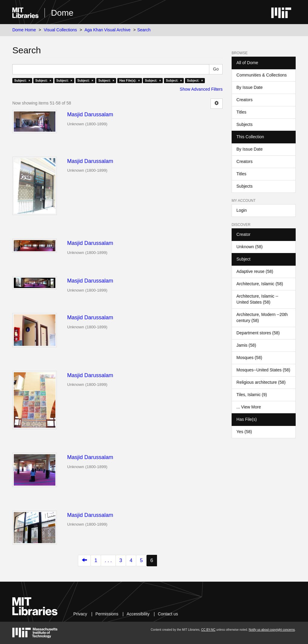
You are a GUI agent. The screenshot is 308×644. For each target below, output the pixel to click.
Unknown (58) (249, 247)
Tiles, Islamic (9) (252, 395)
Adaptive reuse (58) (255, 271)
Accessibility (138, 614)
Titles (241, 112)
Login (242, 210)
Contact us (168, 614)
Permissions (107, 614)
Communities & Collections (262, 75)
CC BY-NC (208, 630)
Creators (245, 100)
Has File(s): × (130, 80)
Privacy (80, 614)
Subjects (245, 124)
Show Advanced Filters (201, 89)
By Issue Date (249, 87)
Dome (62, 13)
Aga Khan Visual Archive (108, 30)
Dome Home (24, 30)
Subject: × (22, 80)
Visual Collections (60, 30)
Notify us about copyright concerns (272, 630)
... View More (249, 407)
